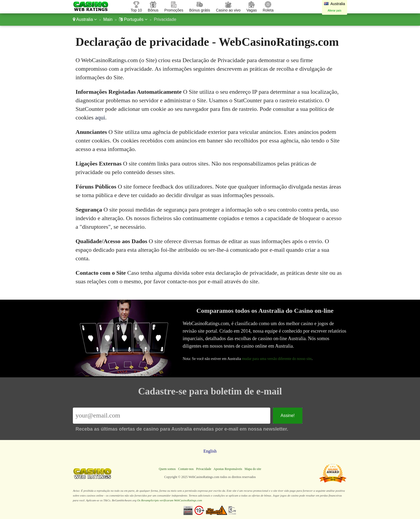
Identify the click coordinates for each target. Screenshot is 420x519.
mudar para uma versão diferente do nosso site (278, 358)
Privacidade (204, 469)
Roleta (268, 10)
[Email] (172, 416)
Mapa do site (253, 469)
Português (133, 19)
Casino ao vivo (228, 10)
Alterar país (334, 11)
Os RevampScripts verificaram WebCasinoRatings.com (170, 500)
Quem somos (167, 469)
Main (108, 19)
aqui (100, 117)
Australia (85, 19)
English (210, 451)
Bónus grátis (200, 10)
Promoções (174, 10)
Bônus (153, 10)
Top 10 (136, 10)
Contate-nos (186, 469)
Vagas (252, 10)
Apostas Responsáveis (228, 469)
